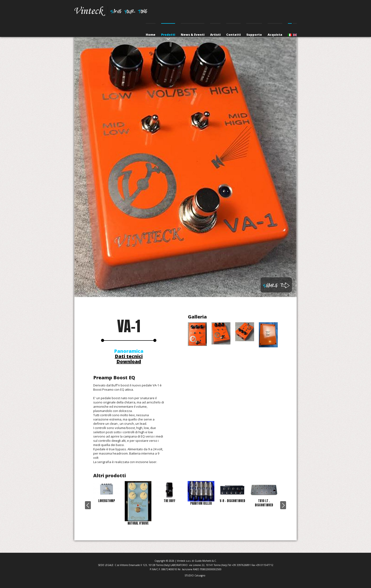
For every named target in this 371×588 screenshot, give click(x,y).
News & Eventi (193, 35)
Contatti (233, 35)
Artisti (215, 35)
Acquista (275, 35)
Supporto (254, 35)
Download (129, 361)
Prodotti (168, 35)
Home (151, 35)
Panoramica (129, 351)
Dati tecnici (129, 356)
